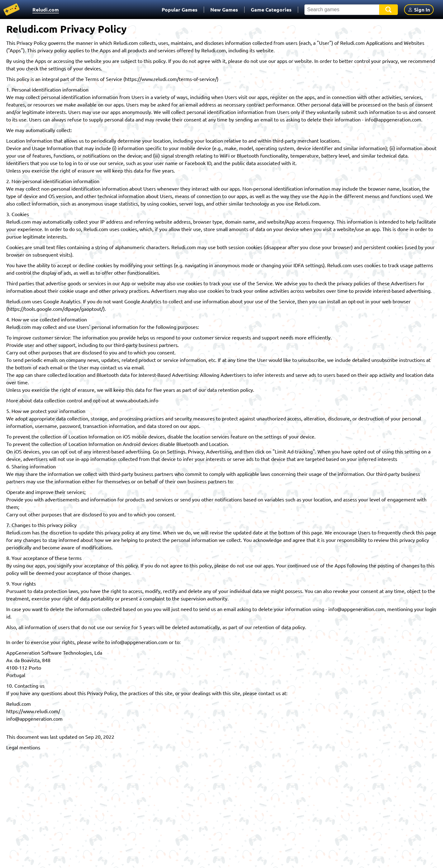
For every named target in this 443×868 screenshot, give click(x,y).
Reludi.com (46, 9)
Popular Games (180, 9)
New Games (224, 9)
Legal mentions (23, 747)
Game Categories (271, 9)
